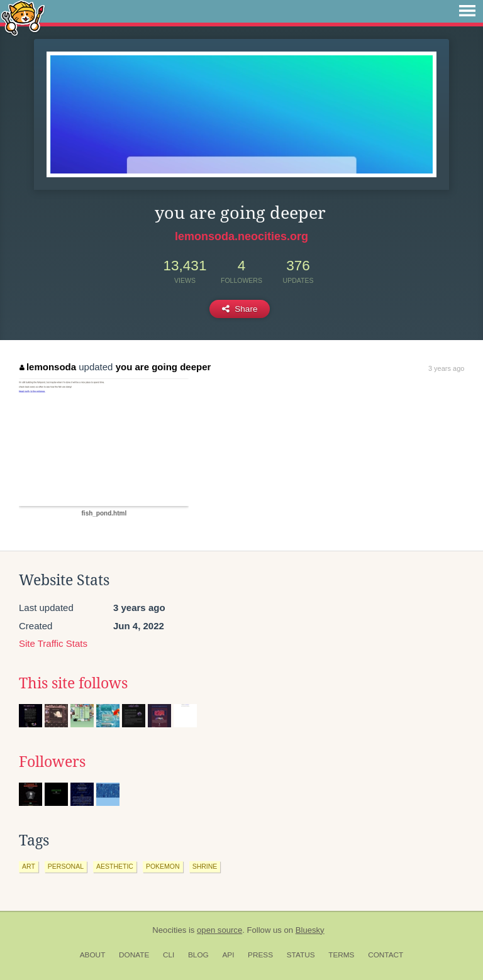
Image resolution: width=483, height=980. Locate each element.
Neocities (169, 930)
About (93, 955)
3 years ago (446, 368)
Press (260, 955)
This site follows (73, 683)
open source (219, 930)
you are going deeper (164, 367)
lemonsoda (48, 367)
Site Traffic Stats (53, 643)
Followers (52, 762)
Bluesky (310, 930)
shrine (205, 866)
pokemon (163, 866)
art (29, 866)
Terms (341, 955)
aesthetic (115, 866)
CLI (169, 955)
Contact (386, 955)
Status (301, 955)
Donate (134, 955)
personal (66, 866)
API (228, 955)
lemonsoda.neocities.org (241, 236)
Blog (198, 955)
